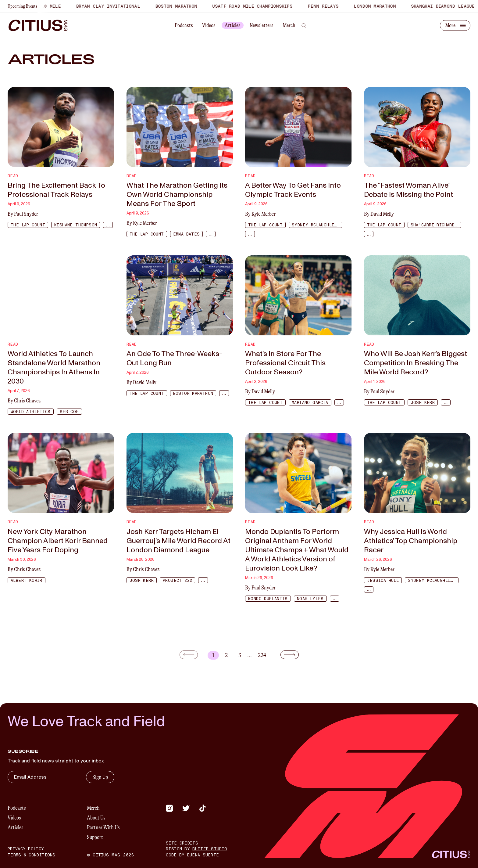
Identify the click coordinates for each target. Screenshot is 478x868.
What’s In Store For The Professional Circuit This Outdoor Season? (285, 363)
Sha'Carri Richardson (436, 225)
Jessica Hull (383, 581)
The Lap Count (28, 225)
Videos (209, 25)
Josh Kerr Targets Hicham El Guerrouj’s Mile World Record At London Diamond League (178, 541)
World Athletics (31, 412)
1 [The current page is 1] (213, 655)
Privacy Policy (26, 849)
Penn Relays (328, 6)
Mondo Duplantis (268, 599)
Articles (233, 25)
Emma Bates (187, 234)
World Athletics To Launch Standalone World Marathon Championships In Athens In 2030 (54, 368)
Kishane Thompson (76, 225)
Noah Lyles (310, 599)
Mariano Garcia (310, 403)
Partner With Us (103, 827)
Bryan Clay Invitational (112, 6)
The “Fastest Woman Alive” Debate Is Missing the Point (408, 190)
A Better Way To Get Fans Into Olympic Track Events (293, 190)
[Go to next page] (286, 655)
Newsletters (262, 25)
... (108, 225)
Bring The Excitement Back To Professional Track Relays (56, 190)
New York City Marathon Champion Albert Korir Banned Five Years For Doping (58, 541)
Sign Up (100, 777)
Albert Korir (27, 581)
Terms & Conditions (31, 855)
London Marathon (379, 6)
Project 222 (177, 581)
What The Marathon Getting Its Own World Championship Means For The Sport (177, 195)
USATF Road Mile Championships (257, 6)
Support (95, 837)
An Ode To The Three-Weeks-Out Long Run (174, 358)
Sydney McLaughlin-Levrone (317, 225)
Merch (289, 25)
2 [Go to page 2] (226, 655)
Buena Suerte (203, 855)
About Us (96, 818)
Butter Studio (210, 849)
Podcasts (184, 25)
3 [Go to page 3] (240, 655)
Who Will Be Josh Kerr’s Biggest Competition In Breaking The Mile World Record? (416, 363)
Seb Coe (69, 412)
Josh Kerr (423, 403)
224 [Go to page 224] (262, 655)
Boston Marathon (181, 6)
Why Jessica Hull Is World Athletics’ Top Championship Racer (411, 541)
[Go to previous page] (192, 655)
